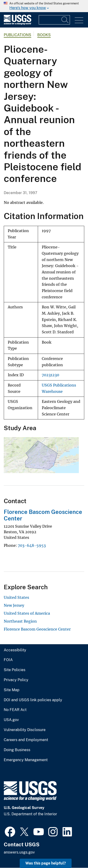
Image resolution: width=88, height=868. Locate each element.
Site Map (12, 690)
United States (16, 597)
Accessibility (15, 650)
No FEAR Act (15, 710)
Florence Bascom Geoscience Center (37, 629)
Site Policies (15, 670)
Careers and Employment (26, 740)
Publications (17, 35)
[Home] (17, 24)
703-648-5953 (32, 545)
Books (44, 35)
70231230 (50, 375)
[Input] (54, 20)
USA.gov (11, 720)
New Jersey (14, 605)
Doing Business (17, 750)
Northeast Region (20, 621)
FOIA (8, 660)
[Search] (65, 20)
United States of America (27, 613)
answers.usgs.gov (19, 852)
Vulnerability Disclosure (25, 730)
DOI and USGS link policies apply (33, 700)
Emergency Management (26, 760)
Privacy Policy (16, 680)
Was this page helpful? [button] (46, 863)
